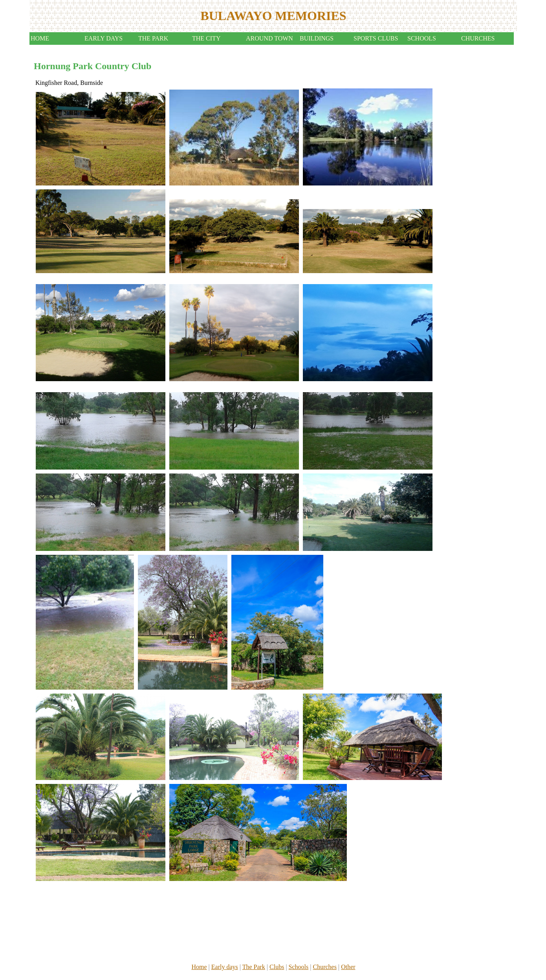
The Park (254, 967)
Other (348, 967)
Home (199, 967)
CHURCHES (478, 38)
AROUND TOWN (269, 38)
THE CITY (206, 38)
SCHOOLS (422, 38)
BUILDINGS (317, 38)
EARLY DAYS (104, 38)
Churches (324, 967)
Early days (225, 967)
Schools (299, 967)
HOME (40, 38)
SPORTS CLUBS (376, 38)
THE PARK (153, 38)
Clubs (277, 967)
